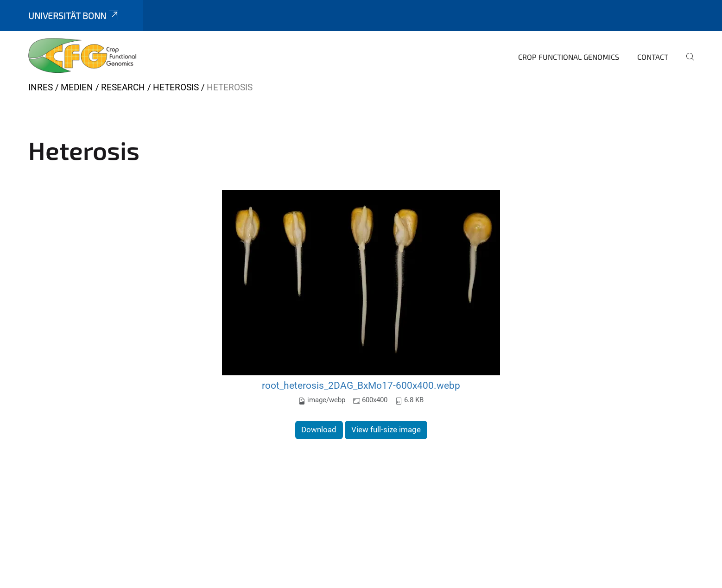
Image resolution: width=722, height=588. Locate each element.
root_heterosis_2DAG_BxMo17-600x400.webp (361, 385)
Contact (653, 57)
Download (319, 430)
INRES (41, 87)
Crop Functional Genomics (569, 57)
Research (123, 87)
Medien (77, 87)
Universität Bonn (74, 16)
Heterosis (176, 87)
